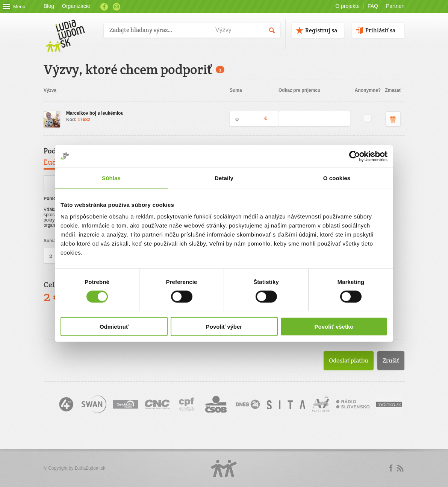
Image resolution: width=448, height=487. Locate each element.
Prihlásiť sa (380, 30)
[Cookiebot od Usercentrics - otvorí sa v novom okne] (355, 156)
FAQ (373, 6)
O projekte (347, 6)
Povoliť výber (224, 327)
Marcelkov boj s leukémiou (95, 113)
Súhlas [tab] (111, 178)
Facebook (104, 7)
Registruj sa (321, 30)
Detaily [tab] (224, 178)
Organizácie (76, 6)
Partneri (395, 6)
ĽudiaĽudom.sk (90, 468)
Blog (49, 6)
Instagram (117, 7)
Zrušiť (391, 360)
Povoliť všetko (334, 327)
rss (400, 468)
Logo (224, 468)
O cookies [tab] (337, 178)
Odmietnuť (114, 327)
